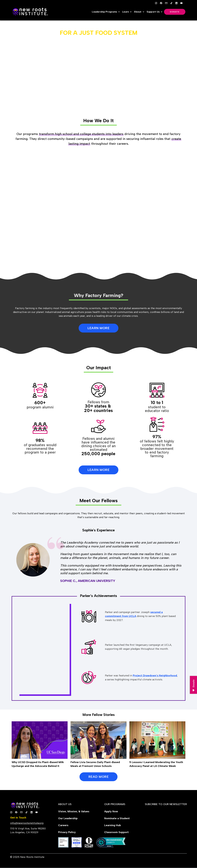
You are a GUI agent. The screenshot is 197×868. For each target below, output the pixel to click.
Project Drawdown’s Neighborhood (155, 676)
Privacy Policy (67, 832)
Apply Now (111, 811)
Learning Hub (113, 825)
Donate (175, 12)
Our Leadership (68, 818)
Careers (63, 825)
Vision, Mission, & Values (74, 811)
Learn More (98, 470)
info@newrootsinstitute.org (27, 823)
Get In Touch (18, 818)
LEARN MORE (98, 328)
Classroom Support (116, 832)
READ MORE (99, 777)
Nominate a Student (117, 818)
